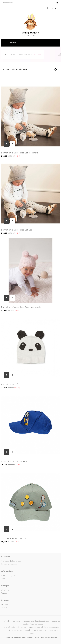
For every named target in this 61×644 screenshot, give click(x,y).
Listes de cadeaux (15, 69)
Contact (5, 607)
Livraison (5, 590)
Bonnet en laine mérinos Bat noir (17, 230)
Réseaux (5, 604)
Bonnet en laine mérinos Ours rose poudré (21, 307)
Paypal (4, 593)
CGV (3, 578)
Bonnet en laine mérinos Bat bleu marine (20, 153)
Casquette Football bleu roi (14, 461)
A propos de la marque (11, 561)
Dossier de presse (9, 564)
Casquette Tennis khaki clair (14, 538)
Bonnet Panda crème (11, 384)
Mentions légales (8, 575)
